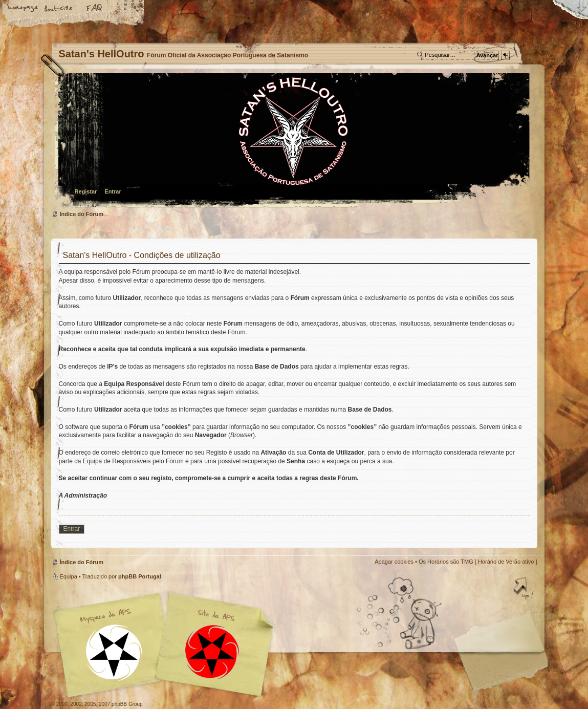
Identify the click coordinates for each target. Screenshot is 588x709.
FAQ (95, 9)
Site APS (212, 652)
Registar (86, 191)
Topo (525, 589)
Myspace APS (166, 645)
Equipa (69, 576)
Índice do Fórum (293, 141)
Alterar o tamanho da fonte (59, 9)
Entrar (113, 191)
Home (23, 9)
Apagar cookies (394, 562)
